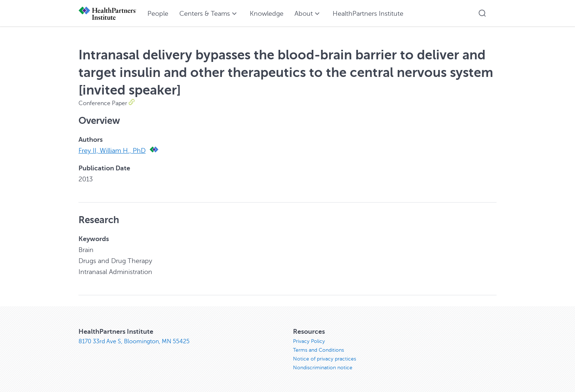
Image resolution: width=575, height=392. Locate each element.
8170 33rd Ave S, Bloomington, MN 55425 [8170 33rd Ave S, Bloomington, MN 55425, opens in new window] (134, 341)
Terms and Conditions (318, 350)
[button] (482, 13)
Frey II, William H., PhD (112, 151)
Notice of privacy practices (325, 359)
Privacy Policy (309, 341)
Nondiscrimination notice (323, 368)
